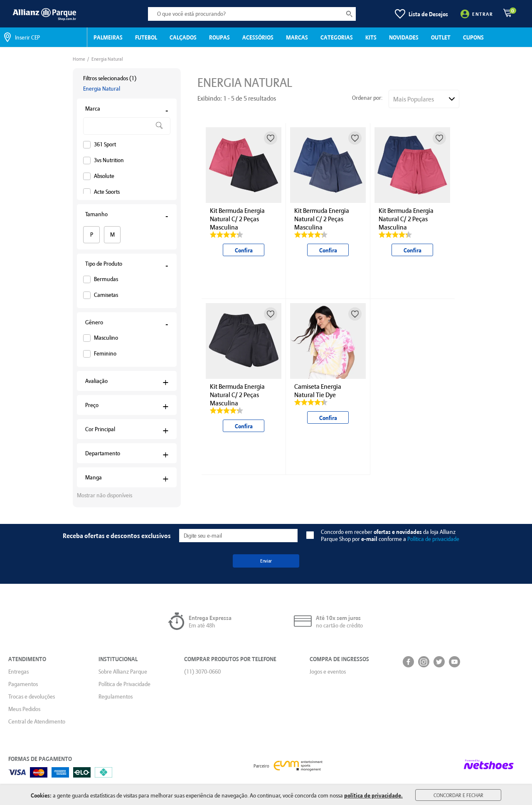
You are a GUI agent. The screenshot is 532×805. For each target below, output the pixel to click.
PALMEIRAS (108, 37)
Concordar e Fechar (458, 795)
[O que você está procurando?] (252, 14)
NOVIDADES (404, 37)
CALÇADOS (183, 37)
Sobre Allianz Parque (123, 672)
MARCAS (297, 37)
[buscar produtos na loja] (350, 14)
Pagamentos (23, 684)
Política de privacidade (433, 539)
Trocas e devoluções (32, 696)
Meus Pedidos (24, 709)
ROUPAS (219, 37)
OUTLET (441, 37)
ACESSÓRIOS (258, 37)
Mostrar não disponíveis (105, 495)
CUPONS (473, 37)
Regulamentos (116, 696)
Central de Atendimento (37, 721)
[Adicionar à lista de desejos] (271, 138)
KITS (371, 37)
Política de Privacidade (124, 684)
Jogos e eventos (328, 672)
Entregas (18, 672)
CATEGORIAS (337, 37)
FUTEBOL (146, 37)
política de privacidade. (373, 795)
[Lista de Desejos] (421, 14)
